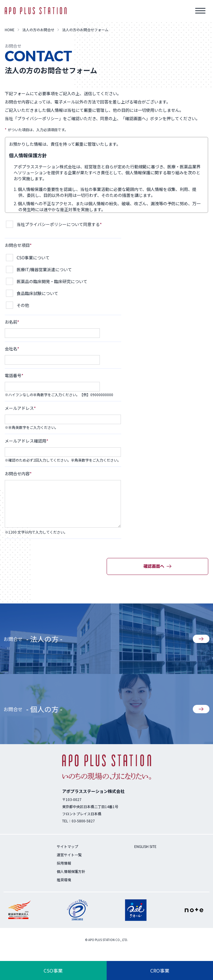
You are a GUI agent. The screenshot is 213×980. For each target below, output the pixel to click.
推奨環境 (64, 880)
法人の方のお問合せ (38, 30)
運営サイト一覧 (69, 855)
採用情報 (64, 863)
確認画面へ (157, 566)
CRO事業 (160, 970)
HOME (10, 30)
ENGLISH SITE (145, 846)
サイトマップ (67, 846)
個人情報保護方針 (71, 871)
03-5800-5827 (83, 821)
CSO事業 (53, 970)
